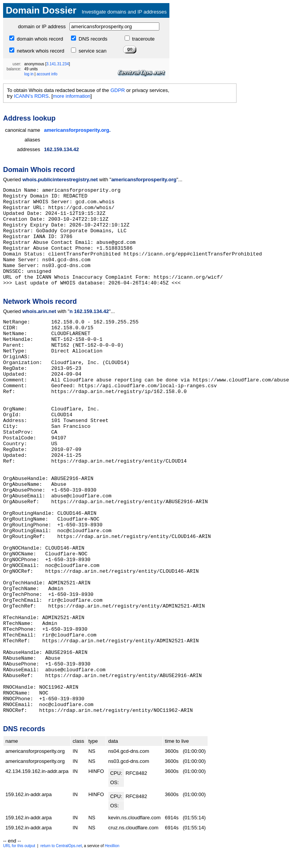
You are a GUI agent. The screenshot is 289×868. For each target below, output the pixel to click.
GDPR (118, 90)
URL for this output (19, 846)
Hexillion (112, 846)
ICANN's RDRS (31, 96)
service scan (92, 51)
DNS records (92, 39)
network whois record (40, 51)
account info (47, 74)
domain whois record (39, 39)
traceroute (143, 39)
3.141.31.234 (57, 64)
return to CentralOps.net (61, 846)
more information (72, 96)
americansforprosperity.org (77, 130)
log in (29, 74)
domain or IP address (42, 26)
